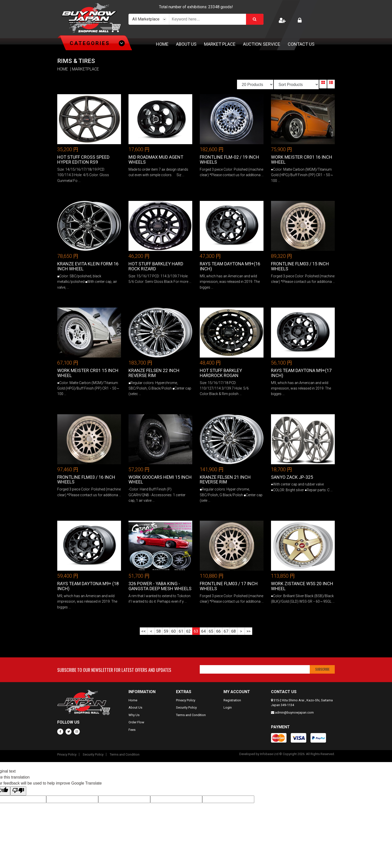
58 (158, 631)
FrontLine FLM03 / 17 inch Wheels (229, 586)
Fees (132, 730)
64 (203, 631)
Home (162, 44)
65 (211, 631)
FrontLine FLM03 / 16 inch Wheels (86, 480)
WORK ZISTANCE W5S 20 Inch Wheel (302, 586)
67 (226, 631)
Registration (232, 700)
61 (181, 631)
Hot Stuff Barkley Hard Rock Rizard (156, 266)
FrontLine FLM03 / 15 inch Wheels (300, 266)
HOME (63, 69)
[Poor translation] (18, 791)
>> (248, 631)
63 (196, 631)
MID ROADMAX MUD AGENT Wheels (156, 160)
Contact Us (301, 44)
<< (143, 631)
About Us (186, 44)
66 (218, 631)
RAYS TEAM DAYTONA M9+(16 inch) (230, 266)
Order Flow (136, 722)
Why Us (134, 715)
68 (233, 631)
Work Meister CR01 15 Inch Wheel (88, 373)
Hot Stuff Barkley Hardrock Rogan (221, 373)
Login (228, 707)
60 (173, 631)
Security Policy (186, 707)
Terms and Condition (191, 715)
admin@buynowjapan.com (294, 712)
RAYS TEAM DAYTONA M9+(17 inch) (301, 373)
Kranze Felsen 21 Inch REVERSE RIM (225, 480)
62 (188, 631)
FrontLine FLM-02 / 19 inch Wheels (229, 160)
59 (166, 631)
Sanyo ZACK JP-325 (292, 477)
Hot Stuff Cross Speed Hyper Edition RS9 (83, 160)
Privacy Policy (186, 700)
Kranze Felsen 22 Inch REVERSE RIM (154, 373)
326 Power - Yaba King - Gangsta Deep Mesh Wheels (160, 586)
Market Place (220, 44)
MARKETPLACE (85, 69)
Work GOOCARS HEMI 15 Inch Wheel (160, 480)
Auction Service (262, 44)
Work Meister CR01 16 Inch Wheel (302, 160)
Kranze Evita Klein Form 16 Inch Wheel (88, 266)
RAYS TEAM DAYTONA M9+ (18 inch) (88, 586)
